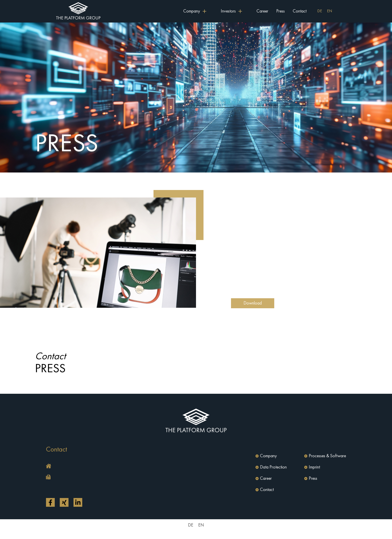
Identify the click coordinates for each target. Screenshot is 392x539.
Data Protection (273, 467)
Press (280, 11)
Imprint (314, 467)
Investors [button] (228, 11)
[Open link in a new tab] (50, 502)
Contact (300, 11)
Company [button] (192, 11)
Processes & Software (327, 456)
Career (262, 11)
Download (253, 303)
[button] (120, 466)
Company (268, 456)
